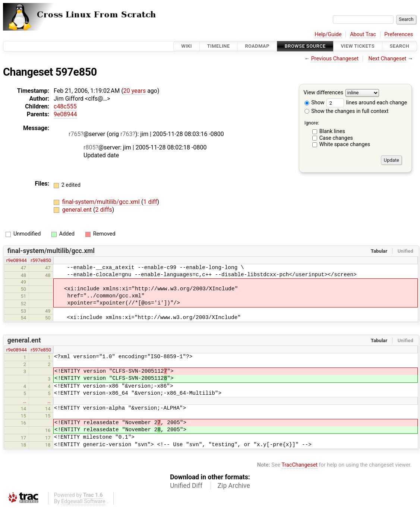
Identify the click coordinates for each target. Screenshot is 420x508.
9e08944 (65, 114)
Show (315, 103)
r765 (75, 134)
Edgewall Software (83, 501)
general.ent (78, 210)
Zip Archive (234, 486)
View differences (324, 93)
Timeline (219, 46)
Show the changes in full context (347, 111)
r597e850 (41, 260)
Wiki (187, 46)
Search (400, 46)
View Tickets (358, 46)
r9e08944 (17, 260)
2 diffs (104, 210)
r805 (89, 147)
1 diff (150, 202)
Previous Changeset (335, 59)
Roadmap (257, 46)
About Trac (363, 34)
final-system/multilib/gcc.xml (102, 202)
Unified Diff (186, 486)
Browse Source (305, 46)
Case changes (336, 138)
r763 (126, 134)
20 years (135, 91)
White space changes (345, 144)
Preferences (399, 34)
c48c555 (65, 106)
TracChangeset (299, 465)
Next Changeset (387, 59)
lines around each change (367, 103)
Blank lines (332, 131)
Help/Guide (328, 34)
